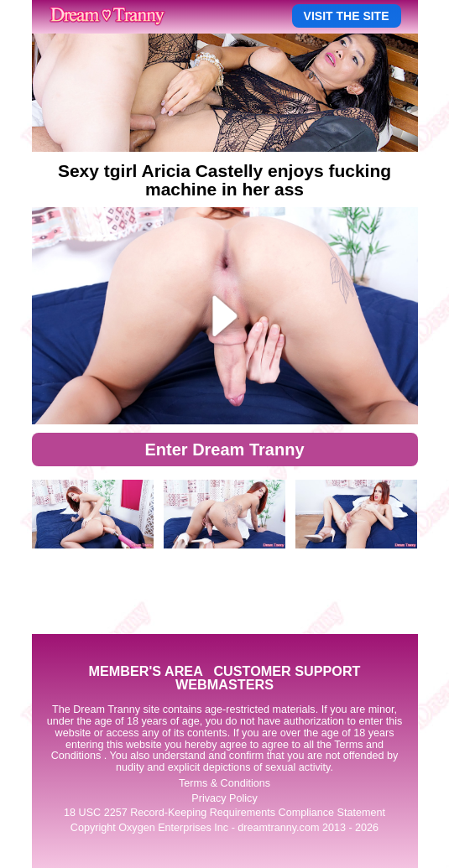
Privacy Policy (224, 798)
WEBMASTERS (224, 684)
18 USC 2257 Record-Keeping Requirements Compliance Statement (224, 813)
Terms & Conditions (224, 783)
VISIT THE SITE (347, 16)
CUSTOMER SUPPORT (287, 671)
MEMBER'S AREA (145, 671)
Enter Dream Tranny (224, 450)
